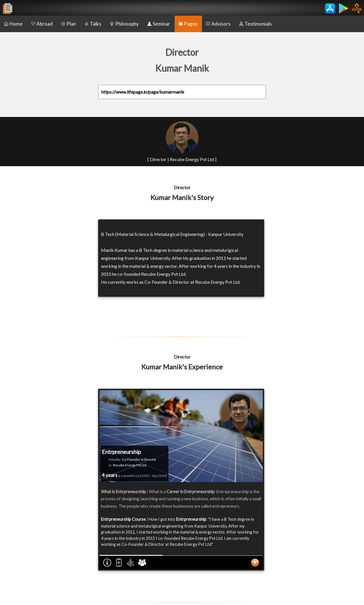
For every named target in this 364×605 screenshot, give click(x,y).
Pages (188, 24)
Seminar (159, 24)
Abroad (42, 24)
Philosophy (124, 24)
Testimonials (256, 24)
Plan (69, 24)
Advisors (218, 24)
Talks (93, 24)
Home (13, 24)
